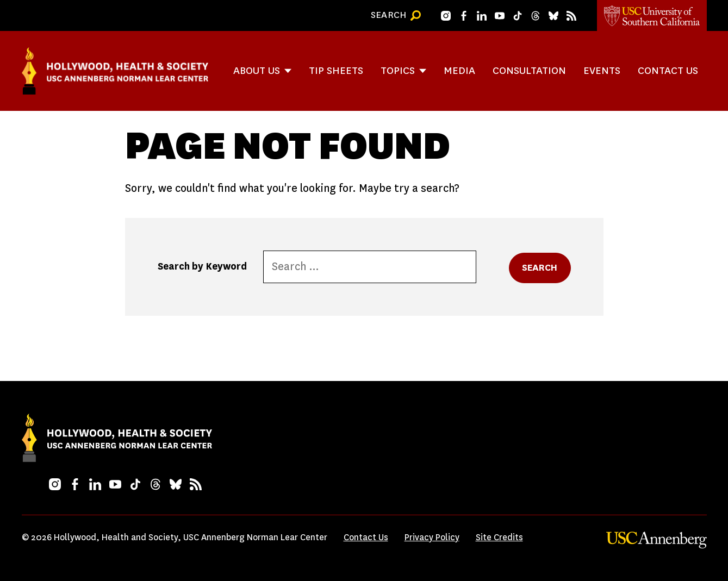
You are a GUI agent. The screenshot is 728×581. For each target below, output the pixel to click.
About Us (257, 70)
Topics (398, 70)
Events (602, 70)
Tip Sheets (336, 70)
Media (459, 70)
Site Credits (499, 537)
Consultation (529, 70)
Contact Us (668, 70)
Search (540, 268)
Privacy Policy (432, 537)
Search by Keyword (202, 266)
